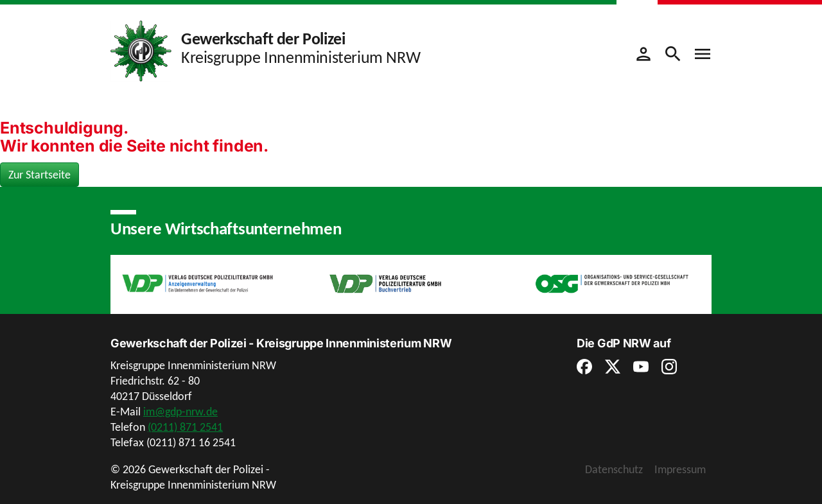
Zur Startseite (39, 175)
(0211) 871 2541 (185, 427)
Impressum (680, 469)
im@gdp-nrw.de (180, 412)
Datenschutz (614, 469)
